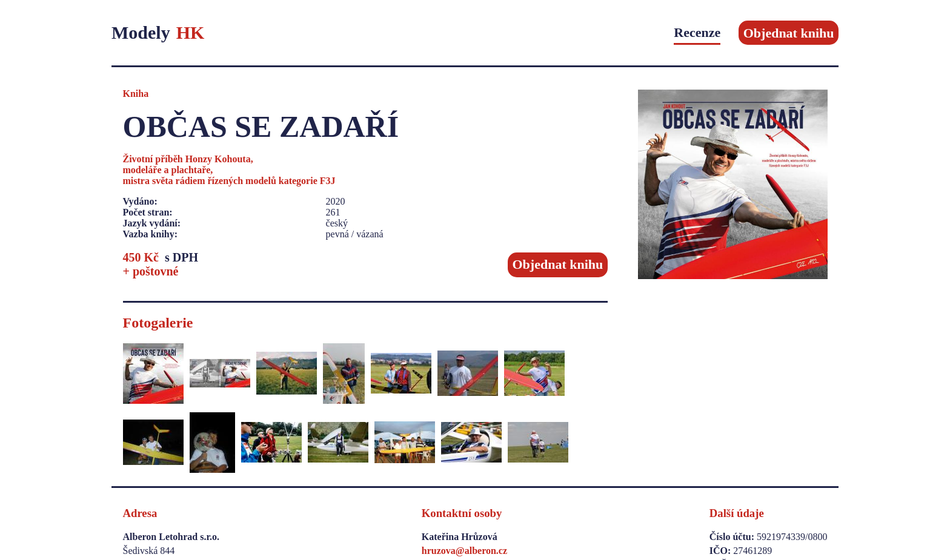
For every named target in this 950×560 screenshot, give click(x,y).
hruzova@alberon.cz (464, 551)
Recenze (697, 32)
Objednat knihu (789, 32)
